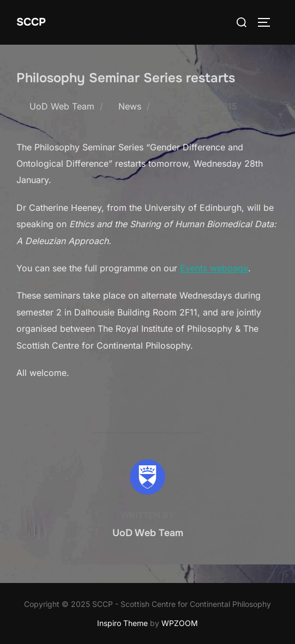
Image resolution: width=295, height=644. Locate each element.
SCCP (31, 22)
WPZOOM (180, 623)
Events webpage (214, 268)
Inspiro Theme (122, 623)
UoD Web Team (62, 106)
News (130, 106)
